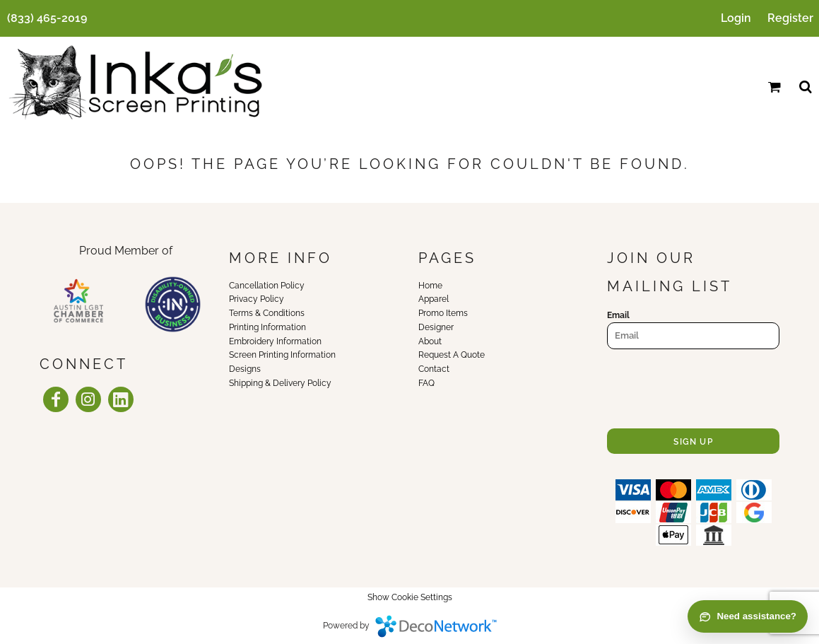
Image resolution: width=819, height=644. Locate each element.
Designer (436, 327)
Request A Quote (452, 355)
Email (618, 315)
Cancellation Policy (267, 286)
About (430, 341)
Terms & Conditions (267, 313)
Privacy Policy (257, 299)
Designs (245, 369)
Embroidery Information (275, 341)
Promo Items (443, 313)
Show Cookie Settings (410, 597)
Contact (434, 369)
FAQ (426, 383)
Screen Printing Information (282, 355)
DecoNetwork (436, 626)
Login (736, 18)
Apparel (434, 299)
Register (790, 18)
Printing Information (267, 327)
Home (430, 286)
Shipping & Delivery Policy (280, 383)
